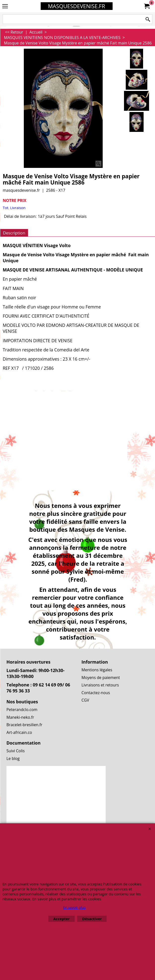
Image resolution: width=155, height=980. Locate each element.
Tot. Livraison (14, 208)
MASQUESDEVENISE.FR (76, 6)
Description (14, 233)
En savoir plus (74, 907)
